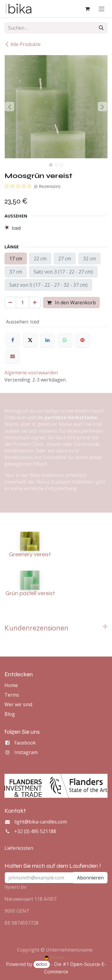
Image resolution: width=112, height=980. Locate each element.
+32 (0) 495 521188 (35, 831)
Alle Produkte (23, 44)
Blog (10, 714)
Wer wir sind (18, 704)
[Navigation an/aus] (102, 9)
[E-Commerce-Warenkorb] (87, 9)
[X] (30, 340)
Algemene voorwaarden (31, 373)
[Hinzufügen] (35, 303)
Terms (12, 695)
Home (11, 685)
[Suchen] (101, 28)
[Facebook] (13, 340)
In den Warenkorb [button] (71, 303)
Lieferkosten (19, 848)
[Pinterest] (82, 340)
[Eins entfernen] (10, 303)
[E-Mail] (13, 356)
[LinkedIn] (47, 340)
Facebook (25, 743)
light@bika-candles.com (41, 822)
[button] (10, 107)
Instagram (26, 752)
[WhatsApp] (65, 340)
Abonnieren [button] (90, 878)
